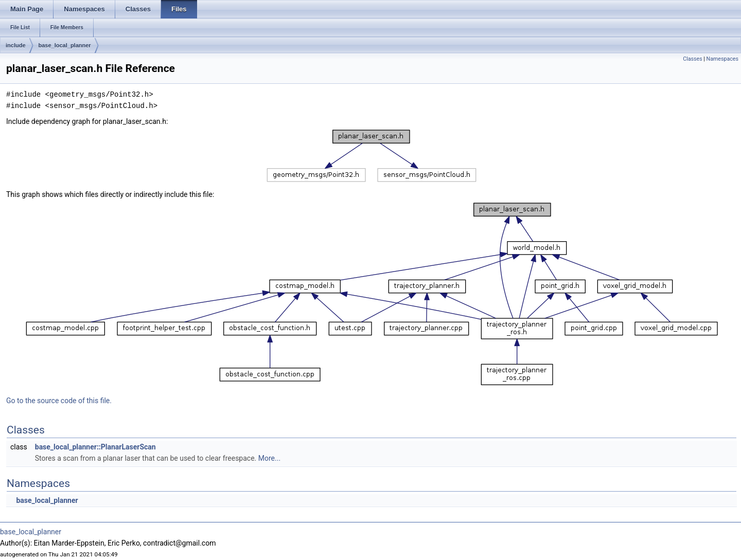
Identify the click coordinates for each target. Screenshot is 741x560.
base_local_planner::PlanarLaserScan (95, 447)
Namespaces (722, 59)
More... (269, 458)
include (16, 45)
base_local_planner (65, 45)
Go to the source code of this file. (59, 401)
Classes (692, 59)
